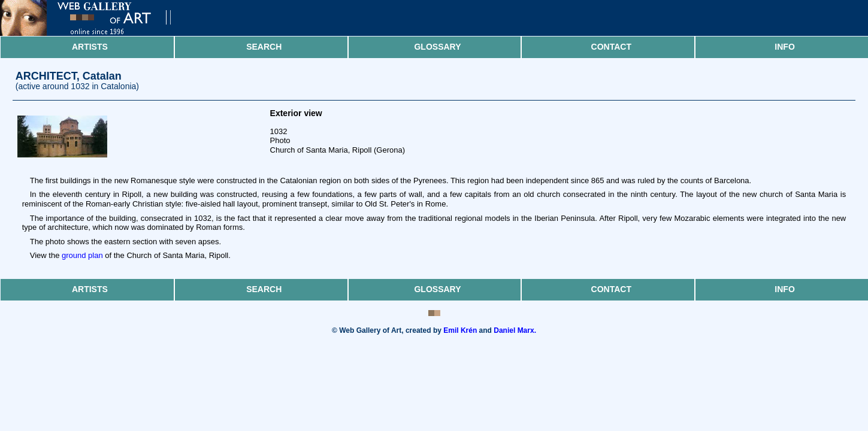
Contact (611, 47)
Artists (90, 47)
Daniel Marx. (515, 330)
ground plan (82, 255)
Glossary (437, 47)
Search (264, 47)
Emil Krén (460, 330)
